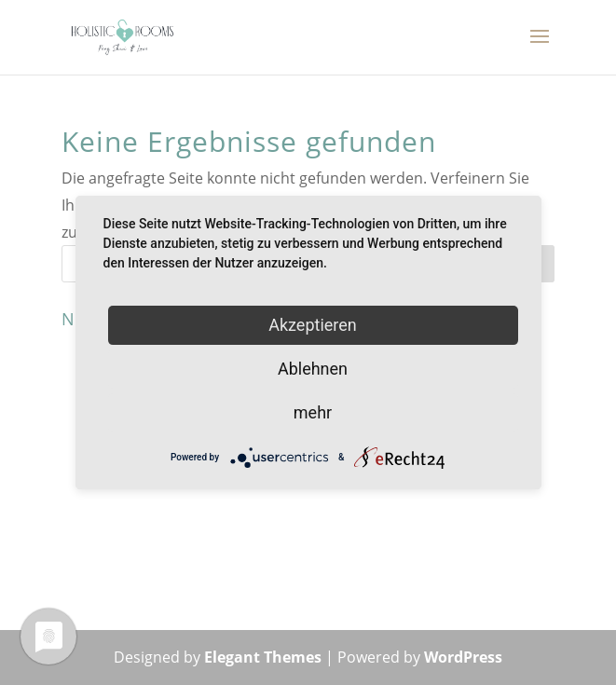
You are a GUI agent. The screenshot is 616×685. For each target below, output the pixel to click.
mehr (313, 412)
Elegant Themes (263, 657)
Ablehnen (313, 369)
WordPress (463, 657)
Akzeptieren (313, 325)
